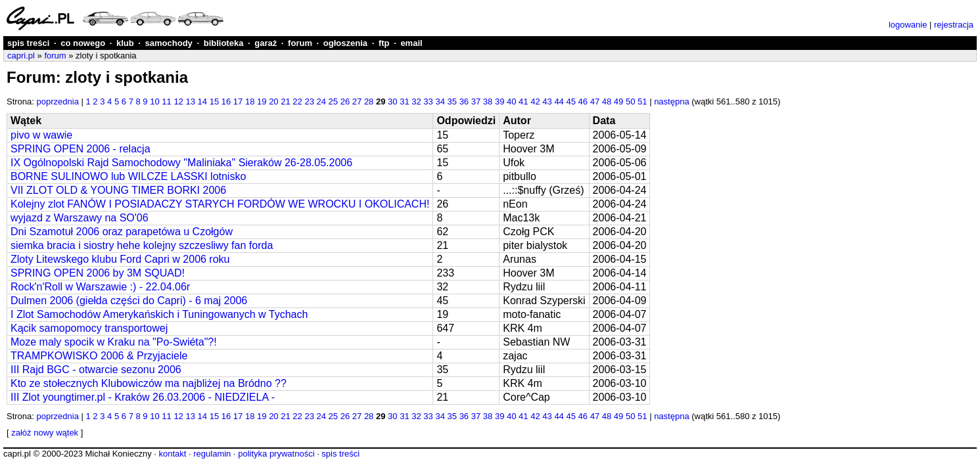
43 (547, 101)
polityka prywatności (276, 454)
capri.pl (21, 56)
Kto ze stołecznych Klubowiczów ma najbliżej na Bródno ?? (149, 383)
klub (125, 43)
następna (672, 101)
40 (511, 101)
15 (214, 101)
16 (226, 101)
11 (166, 101)
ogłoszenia (345, 43)
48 (607, 101)
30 (392, 101)
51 (642, 101)
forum (300, 43)
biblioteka (224, 43)
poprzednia (58, 101)
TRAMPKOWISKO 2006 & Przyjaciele (99, 356)
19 (262, 101)
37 (476, 101)
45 (571, 101)
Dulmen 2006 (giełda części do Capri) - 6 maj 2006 (129, 301)
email (411, 43)
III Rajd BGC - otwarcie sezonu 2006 (96, 370)
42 (535, 101)
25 (333, 101)
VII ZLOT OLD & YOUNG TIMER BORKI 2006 (118, 190)
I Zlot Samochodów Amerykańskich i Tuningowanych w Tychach (159, 314)
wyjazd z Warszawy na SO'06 (80, 218)
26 (345, 101)
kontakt (172, 454)
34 (440, 101)
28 (369, 101)
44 (559, 101)
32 (416, 101)
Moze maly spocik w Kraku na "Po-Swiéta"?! (114, 342)
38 (488, 101)
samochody (169, 43)
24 (321, 101)
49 (618, 101)
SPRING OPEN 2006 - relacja (81, 149)
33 (428, 101)
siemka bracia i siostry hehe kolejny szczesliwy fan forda (142, 245)
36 (464, 101)
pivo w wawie (41, 135)
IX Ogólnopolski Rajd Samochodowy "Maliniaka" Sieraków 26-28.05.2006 (181, 163)
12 (178, 101)
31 (404, 101)
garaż (266, 43)
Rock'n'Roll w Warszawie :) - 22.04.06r (100, 287)
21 (285, 101)
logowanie (908, 25)
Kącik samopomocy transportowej (89, 328)
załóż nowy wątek (45, 433)
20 (273, 101)
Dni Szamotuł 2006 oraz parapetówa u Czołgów (122, 232)
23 (309, 101)
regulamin (212, 454)
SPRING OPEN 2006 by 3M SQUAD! (98, 273)
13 (190, 101)
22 (297, 101)
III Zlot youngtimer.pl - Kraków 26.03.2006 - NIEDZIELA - (143, 397)
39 (500, 101)
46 (583, 101)
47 (595, 101)
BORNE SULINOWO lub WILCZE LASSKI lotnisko (128, 176)
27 (357, 101)
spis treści (28, 43)
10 (154, 101)
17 (238, 101)
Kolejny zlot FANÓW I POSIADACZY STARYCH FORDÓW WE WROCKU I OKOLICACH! (220, 204)
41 (523, 101)
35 (452, 101)
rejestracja (954, 25)
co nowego (83, 43)
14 (202, 101)
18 (250, 101)
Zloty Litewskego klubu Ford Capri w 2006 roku (120, 259)
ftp (384, 43)
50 (630, 101)
